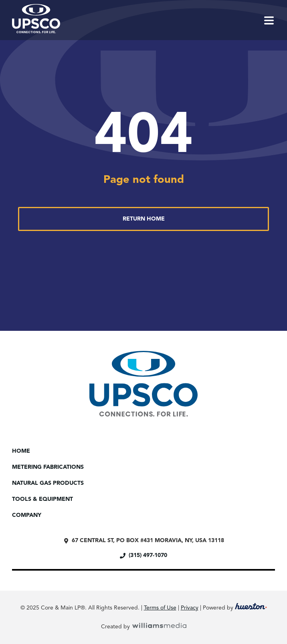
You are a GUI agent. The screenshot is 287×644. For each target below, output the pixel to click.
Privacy (190, 608)
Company (29, 515)
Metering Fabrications (50, 467)
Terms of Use (160, 608)
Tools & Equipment (44, 499)
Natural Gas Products (48, 483)
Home (21, 451)
